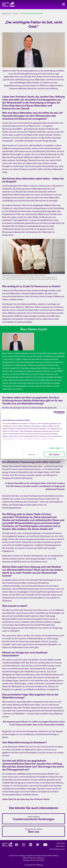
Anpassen (33, 454)
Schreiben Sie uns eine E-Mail (33, 860)
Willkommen (7, 14)
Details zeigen (55, 448)
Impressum (61, 843)
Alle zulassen (54, 454)
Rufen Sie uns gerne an (36, 858)
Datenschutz (60, 846)
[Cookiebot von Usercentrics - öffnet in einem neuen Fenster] (55, 412)
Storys (16, 14)
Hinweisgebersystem (57, 849)
